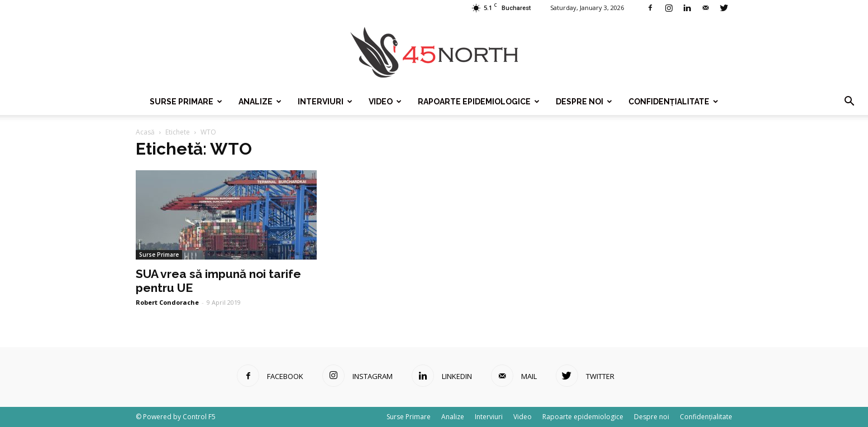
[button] (849, 102)
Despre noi (584, 102)
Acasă (145, 132)
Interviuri (325, 102)
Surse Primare (186, 102)
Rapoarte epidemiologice (479, 102)
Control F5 (199, 417)
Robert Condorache (167, 302)
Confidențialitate (673, 102)
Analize (260, 102)
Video (385, 102)
